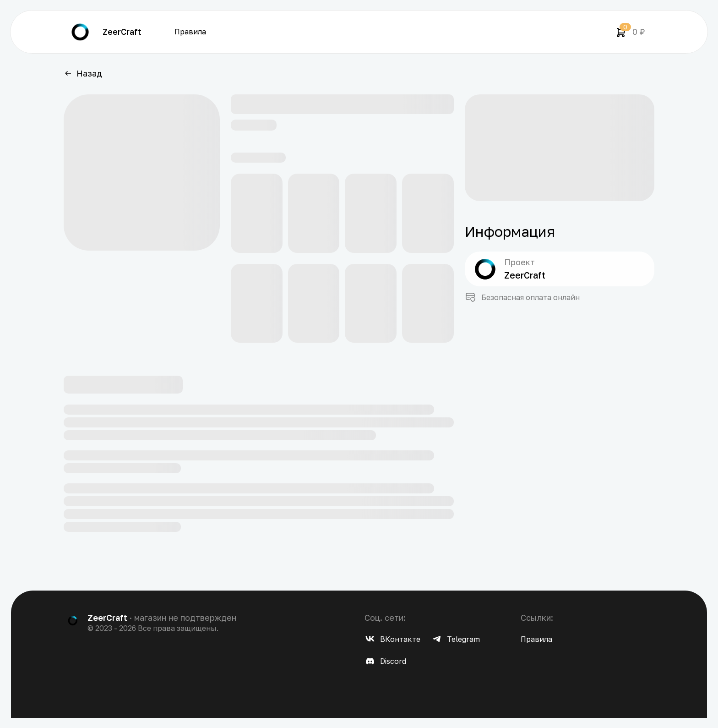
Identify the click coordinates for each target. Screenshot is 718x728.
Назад (83, 73)
